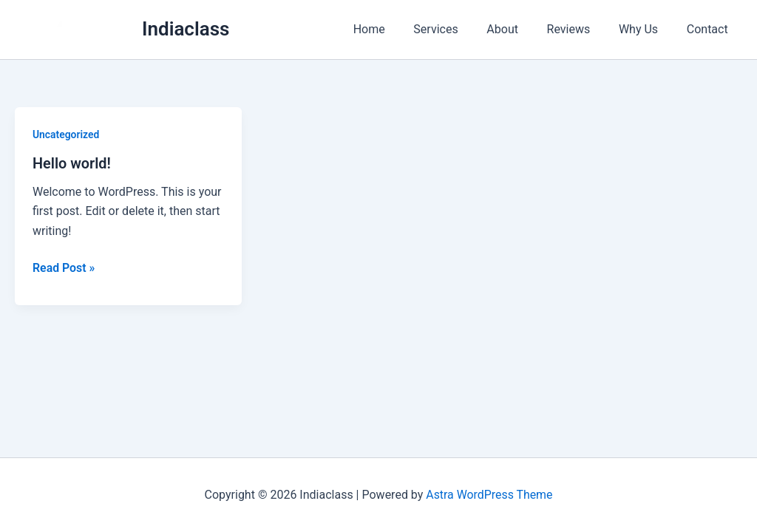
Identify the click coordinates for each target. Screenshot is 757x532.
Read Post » (64, 267)
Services (458, 29)
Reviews (581, 29)
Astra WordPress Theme (489, 495)
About (520, 29)
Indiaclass (186, 29)
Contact (710, 29)
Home (396, 29)
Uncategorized (66, 134)
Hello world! (72, 163)
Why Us (646, 29)
